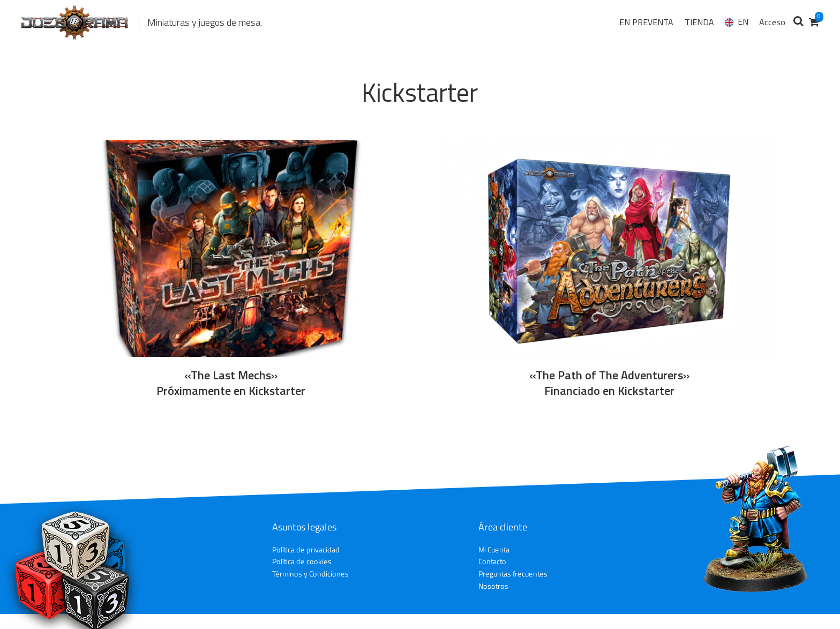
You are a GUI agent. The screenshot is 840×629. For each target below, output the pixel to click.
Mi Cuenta (494, 549)
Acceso (772, 22)
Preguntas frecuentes (513, 574)
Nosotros (493, 586)
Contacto (492, 562)
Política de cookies (302, 561)
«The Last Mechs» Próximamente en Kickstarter (231, 383)
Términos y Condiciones (310, 574)
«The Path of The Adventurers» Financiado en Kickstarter (609, 383)
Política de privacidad (306, 549)
